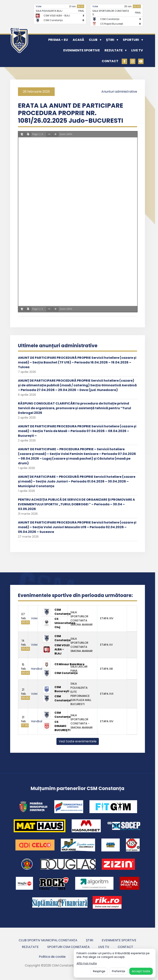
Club (93, 40)
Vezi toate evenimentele (78, 741)
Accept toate (141, 971)
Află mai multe (87, 963)
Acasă (78, 40)
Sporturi (131, 40)
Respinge (99, 971)
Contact (110, 61)
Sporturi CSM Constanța (68, 947)
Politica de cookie (52, 957)
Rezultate (114, 50)
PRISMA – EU (58, 40)
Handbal (37, 669)
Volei (39, 6)
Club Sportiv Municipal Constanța (48, 940)
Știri (110, 40)
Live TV (137, 50)
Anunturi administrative (119, 92)
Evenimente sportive (82, 50)
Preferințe (119, 971)
